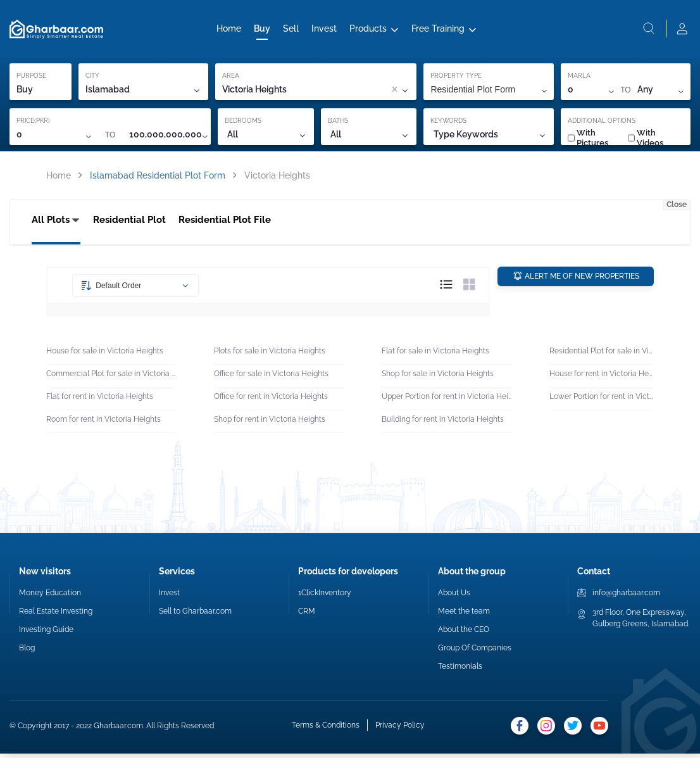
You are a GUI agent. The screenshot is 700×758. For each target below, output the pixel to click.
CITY (92, 78)
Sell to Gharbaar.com (195, 616)
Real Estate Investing (56, 616)
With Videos (646, 140)
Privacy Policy (400, 730)
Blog (27, 652)
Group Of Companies (475, 652)
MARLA (579, 78)
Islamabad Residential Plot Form (158, 178)
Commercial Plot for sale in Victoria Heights (111, 377)
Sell (291, 30)
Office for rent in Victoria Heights (271, 400)
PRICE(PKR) (33, 123)
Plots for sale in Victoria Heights (270, 355)
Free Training (438, 30)
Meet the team (464, 616)
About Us (454, 597)
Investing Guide (46, 634)
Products (368, 30)
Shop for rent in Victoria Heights (270, 423)
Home (229, 30)
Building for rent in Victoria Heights (443, 423)
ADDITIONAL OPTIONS (602, 123)
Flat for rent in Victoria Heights (100, 400)
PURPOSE (31, 78)
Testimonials (460, 671)
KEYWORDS (448, 123)
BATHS (338, 123)
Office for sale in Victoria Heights (271, 377)
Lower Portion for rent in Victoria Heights (601, 400)
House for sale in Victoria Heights (105, 355)
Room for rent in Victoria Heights (103, 423)
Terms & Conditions (326, 730)
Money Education (50, 597)
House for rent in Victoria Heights (601, 377)
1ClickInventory (325, 597)
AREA (231, 78)
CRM (307, 616)
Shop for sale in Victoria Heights (438, 377)
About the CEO (464, 634)
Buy (262, 30)
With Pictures (588, 140)
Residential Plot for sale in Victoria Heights (601, 355)
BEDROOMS (243, 123)
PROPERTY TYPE (456, 78)
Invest (324, 30)
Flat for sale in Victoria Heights (435, 355)
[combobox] (342, 92)
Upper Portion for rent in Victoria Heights (447, 400)
